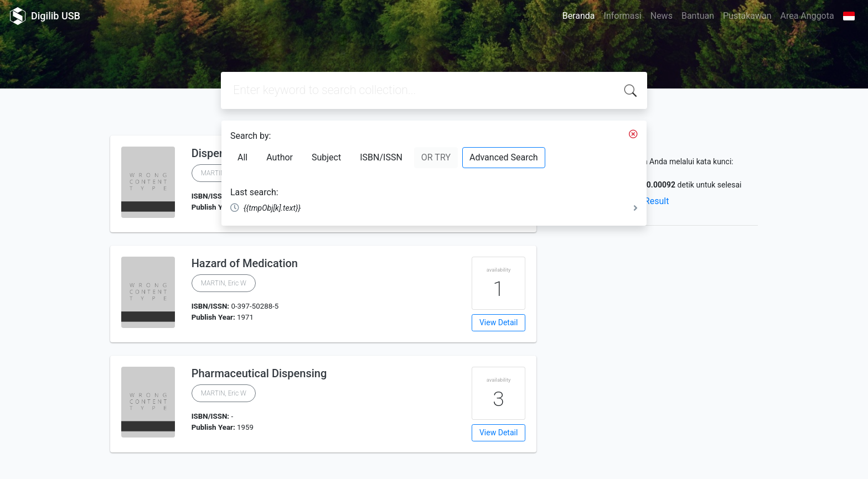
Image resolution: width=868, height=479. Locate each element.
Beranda (579, 16)
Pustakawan (747, 16)
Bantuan (698, 16)
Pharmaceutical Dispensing (259, 373)
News (662, 16)
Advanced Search (504, 157)
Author (280, 157)
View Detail (498, 322)
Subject (326, 157)
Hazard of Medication (245, 263)
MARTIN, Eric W (224, 283)
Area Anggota (807, 16)
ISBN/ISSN (381, 157)
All (242, 157)
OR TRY (436, 157)
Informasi (623, 16)
